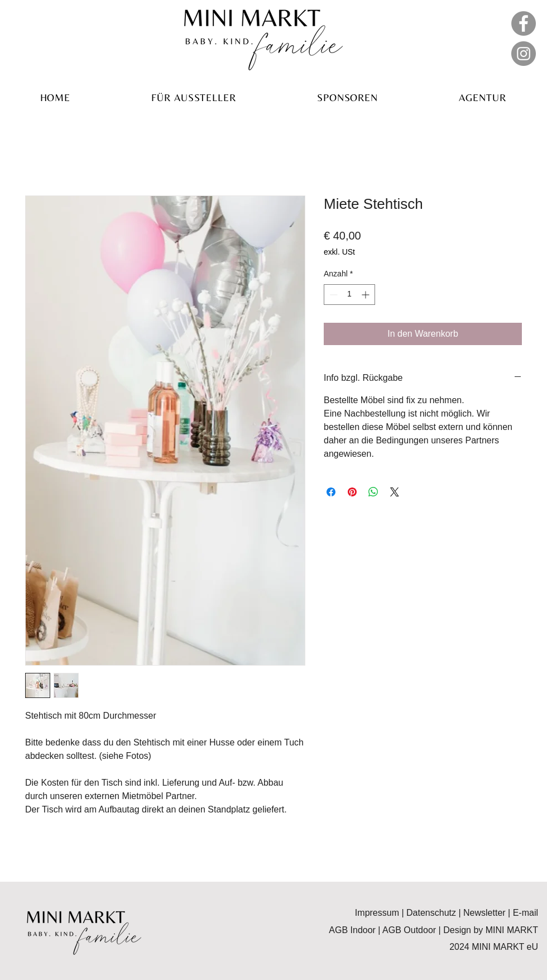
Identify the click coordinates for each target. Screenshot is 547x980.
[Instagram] (524, 54)
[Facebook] (524, 23)
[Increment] (366, 295)
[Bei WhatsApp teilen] (373, 492)
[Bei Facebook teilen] (331, 492)
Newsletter (486, 913)
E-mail (524, 913)
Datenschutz (432, 913)
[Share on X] (395, 492)
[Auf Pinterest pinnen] (352, 492)
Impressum (377, 913)
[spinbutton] (349, 295)
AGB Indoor (352, 930)
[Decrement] (332, 295)
